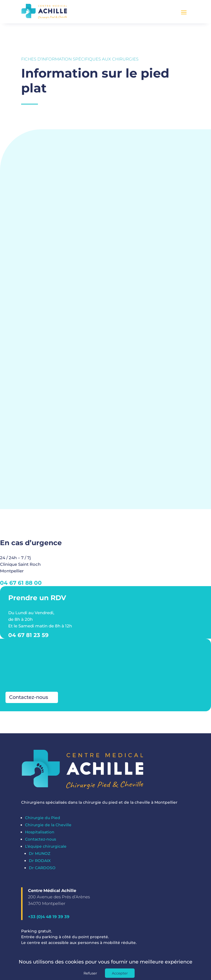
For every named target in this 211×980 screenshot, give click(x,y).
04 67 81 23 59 (28, 638)
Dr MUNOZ (40, 856)
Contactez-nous (29, 700)
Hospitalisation (40, 835)
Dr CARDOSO (42, 871)
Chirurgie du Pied (43, 820)
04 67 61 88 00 (21, 586)
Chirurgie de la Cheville (48, 828)
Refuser (90, 973)
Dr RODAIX (40, 863)
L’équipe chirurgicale (46, 849)
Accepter (120, 973)
